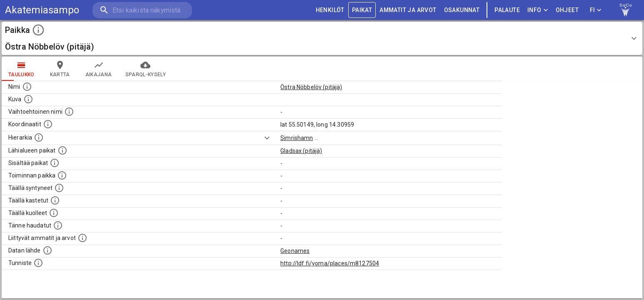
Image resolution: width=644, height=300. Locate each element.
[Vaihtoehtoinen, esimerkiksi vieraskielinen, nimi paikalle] (69, 112)
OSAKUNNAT (462, 10)
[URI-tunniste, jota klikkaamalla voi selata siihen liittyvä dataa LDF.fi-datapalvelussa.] (38, 263)
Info (538, 10)
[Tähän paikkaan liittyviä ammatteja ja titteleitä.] (82, 238)
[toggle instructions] (38, 30)
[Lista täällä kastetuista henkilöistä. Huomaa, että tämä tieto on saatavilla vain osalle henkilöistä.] (55, 200)
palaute (507, 10)
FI (596, 10)
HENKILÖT (330, 10)
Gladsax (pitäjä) (301, 151)
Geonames (295, 251)
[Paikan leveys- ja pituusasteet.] (48, 124)
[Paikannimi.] (27, 87)
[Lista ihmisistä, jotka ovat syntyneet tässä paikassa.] (59, 188)
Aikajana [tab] (99, 69)
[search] (142, 10)
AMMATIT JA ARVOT (408, 10)
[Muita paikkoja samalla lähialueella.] (62, 150)
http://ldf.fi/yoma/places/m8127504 (330, 263)
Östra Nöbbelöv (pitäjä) (311, 87)
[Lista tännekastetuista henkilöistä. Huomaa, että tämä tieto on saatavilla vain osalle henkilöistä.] (58, 225)
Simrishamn (297, 138)
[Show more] (267, 138)
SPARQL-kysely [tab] (146, 69)
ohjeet (567, 10)
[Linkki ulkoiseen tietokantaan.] (47, 250)
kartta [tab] (60, 69)
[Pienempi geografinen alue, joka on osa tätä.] (55, 163)
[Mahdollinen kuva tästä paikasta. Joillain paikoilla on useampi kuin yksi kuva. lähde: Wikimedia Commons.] (28, 99)
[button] (322, 38)
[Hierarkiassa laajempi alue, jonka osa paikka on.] (39, 137)
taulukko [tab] (21, 69)
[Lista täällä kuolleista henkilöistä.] (54, 213)
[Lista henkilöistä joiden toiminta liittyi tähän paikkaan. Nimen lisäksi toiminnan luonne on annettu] (62, 175)
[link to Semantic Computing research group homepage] (626, 10)
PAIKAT (362, 10)
